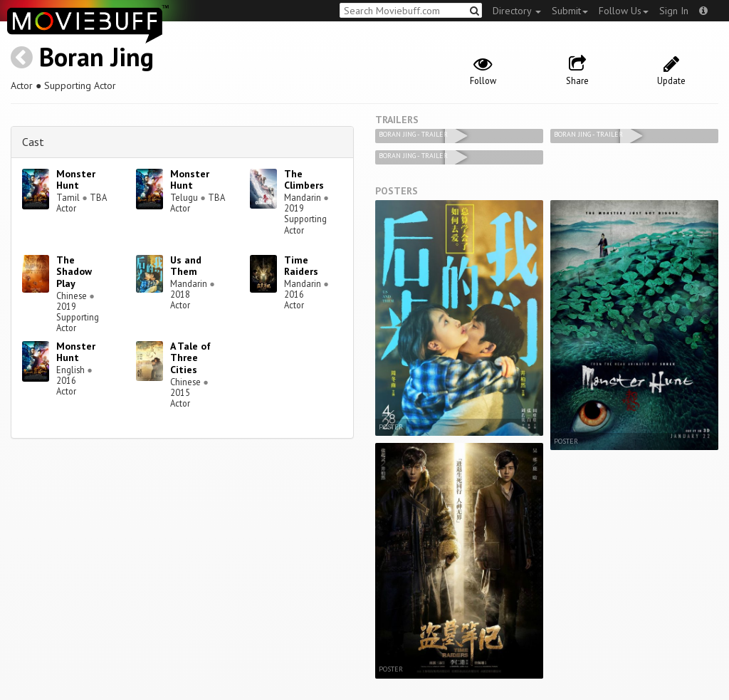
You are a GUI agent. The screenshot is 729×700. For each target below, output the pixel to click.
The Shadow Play (74, 272)
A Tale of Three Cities (190, 358)
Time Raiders (301, 266)
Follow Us (624, 11)
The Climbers (304, 180)
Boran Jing (96, 57)
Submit (570, 11)
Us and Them (186, 266)
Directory (517, 11)
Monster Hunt (76, 180)
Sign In (674, 11)
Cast (33, 142)
